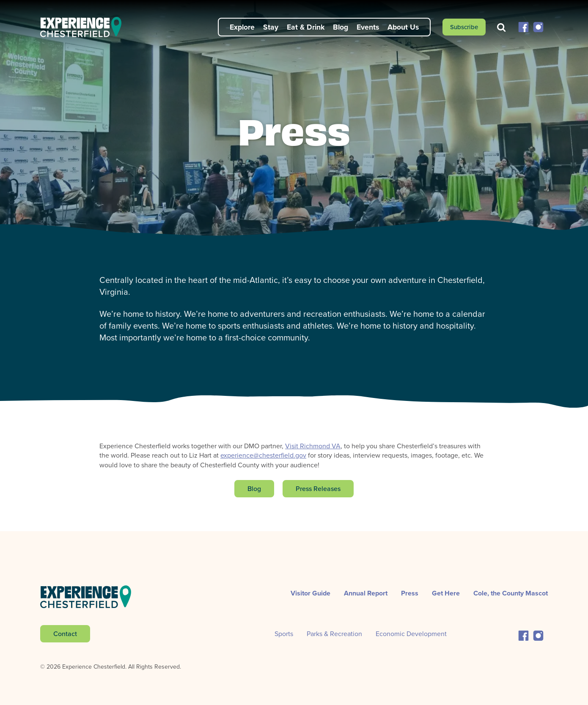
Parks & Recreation (334, 634)
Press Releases (318, 488)
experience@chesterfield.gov (263, 455)
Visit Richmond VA (313, 446)
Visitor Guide (310, 593)
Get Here (446, 593)
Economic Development (411, 634)
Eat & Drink (306, 27)
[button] (523, 26)
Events (368, 27)
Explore (242, 27)
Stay (271, 27)
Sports (284, 634)
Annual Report (366, 593)
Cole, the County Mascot (511, 593)
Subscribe (464, 27)
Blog (341, 27)
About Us (403, 27)
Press (410, 593)
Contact (65, 634)
